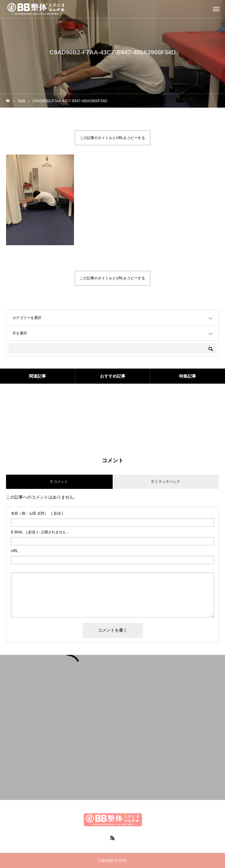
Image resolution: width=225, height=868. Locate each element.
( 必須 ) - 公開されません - (40, 532)
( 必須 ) (37, 513)
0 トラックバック (166, 482)
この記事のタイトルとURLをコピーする (112, 138)
